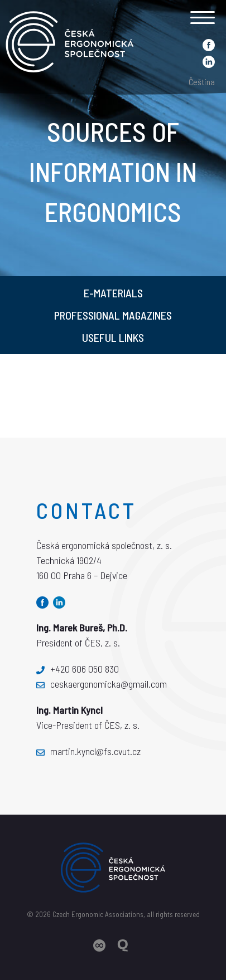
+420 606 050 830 (78, 669)
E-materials (113, 293)
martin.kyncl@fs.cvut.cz (88, 751)
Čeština (202, 82)
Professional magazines (113, 315)
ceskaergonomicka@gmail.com (102, 684)
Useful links (113, 337)
